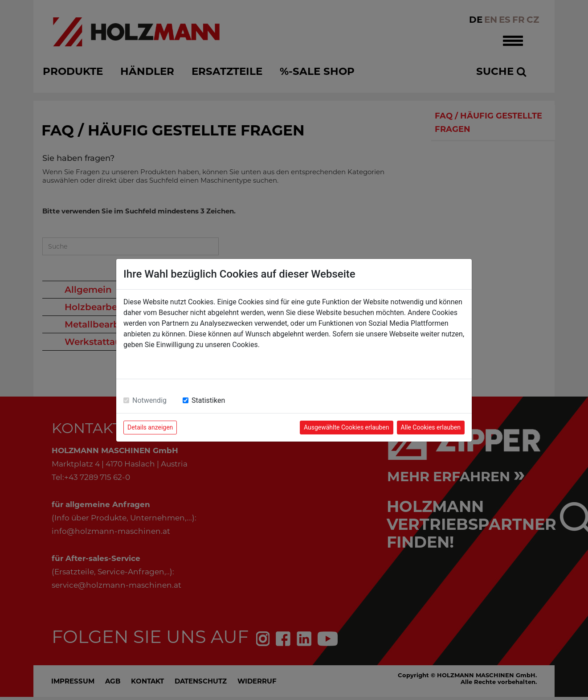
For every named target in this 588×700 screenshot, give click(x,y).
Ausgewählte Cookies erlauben (347, 427)
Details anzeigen (150, 427)
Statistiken (208, 400)
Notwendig (149, 400)
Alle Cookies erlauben (431, 427)
